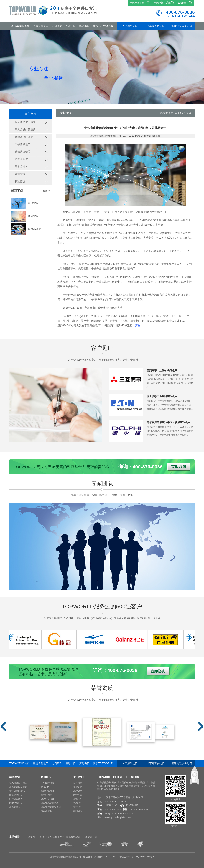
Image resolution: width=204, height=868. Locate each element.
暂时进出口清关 (17, 791)
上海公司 (78, 799)
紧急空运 (33, 216)
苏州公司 (78, 811)
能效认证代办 (47, 791)
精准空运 (33, 203)
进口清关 (57, 26)
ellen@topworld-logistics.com (119, 814)
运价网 (31, 837)
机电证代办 (46, 795)
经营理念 (78, 795)
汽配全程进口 (16, 803)
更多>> (47, 191)
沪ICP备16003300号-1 (143, 857)
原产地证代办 (47, 799)
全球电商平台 (137, 3)
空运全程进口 (41, 26)
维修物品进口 (16, 795)
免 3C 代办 (46, 787)
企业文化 (78, 787)
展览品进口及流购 (18, 787)
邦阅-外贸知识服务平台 (52, 837)
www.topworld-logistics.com (118, 817)
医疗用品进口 (130, 26)
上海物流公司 (90, 837)
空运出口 (71, 26)
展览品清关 (34, 229)
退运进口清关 (16, 799)
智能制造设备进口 (182, 26)
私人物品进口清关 (18, 783)
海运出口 (84, 26)
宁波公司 (78, 807)
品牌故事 (78, 791)
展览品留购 (46, 811)
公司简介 (78, 783)
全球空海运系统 (162, 3)
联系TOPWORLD (103, 26)
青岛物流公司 (73, 837)
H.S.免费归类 (47, 783)
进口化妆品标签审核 (51, 807)
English (182, 3)
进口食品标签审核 (50, 803)
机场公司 (78, 803)
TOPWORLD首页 (19, 26)
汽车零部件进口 (156, 26)
